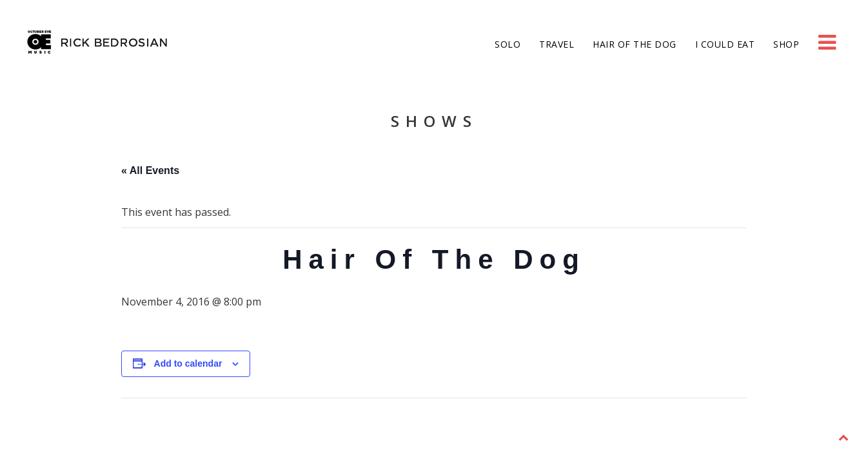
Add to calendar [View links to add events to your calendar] (188, 363)
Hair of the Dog (633, 44)
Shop (785, 44)
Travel (556, 44)
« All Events (150, 170)
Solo (507, 44)
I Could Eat (723, 44)
